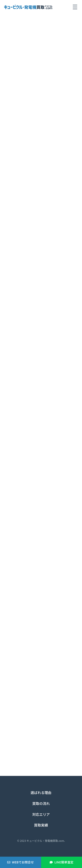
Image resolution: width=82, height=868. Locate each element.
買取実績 (41, 825)
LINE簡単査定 (64, 862)
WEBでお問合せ (23, 862)
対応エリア (41, 814)
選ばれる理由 (41, 792)
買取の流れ (41, 803)
